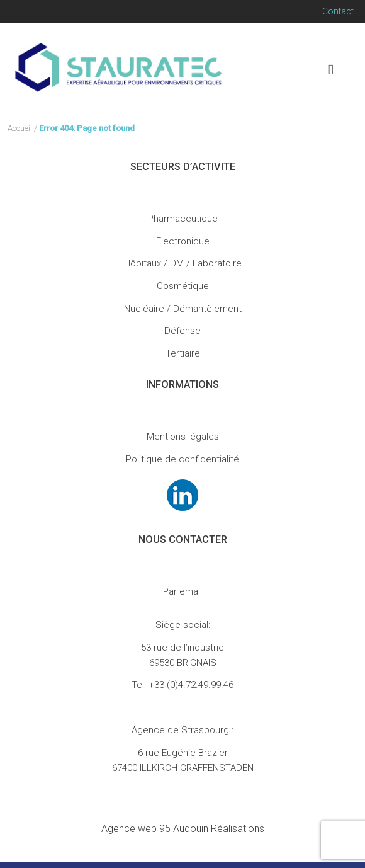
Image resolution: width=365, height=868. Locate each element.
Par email (182, 591)
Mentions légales (183, 437)
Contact (338, 11)
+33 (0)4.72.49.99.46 (191, 685)
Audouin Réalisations (183, 829)
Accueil (20, 128)
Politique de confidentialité (182, 459)
